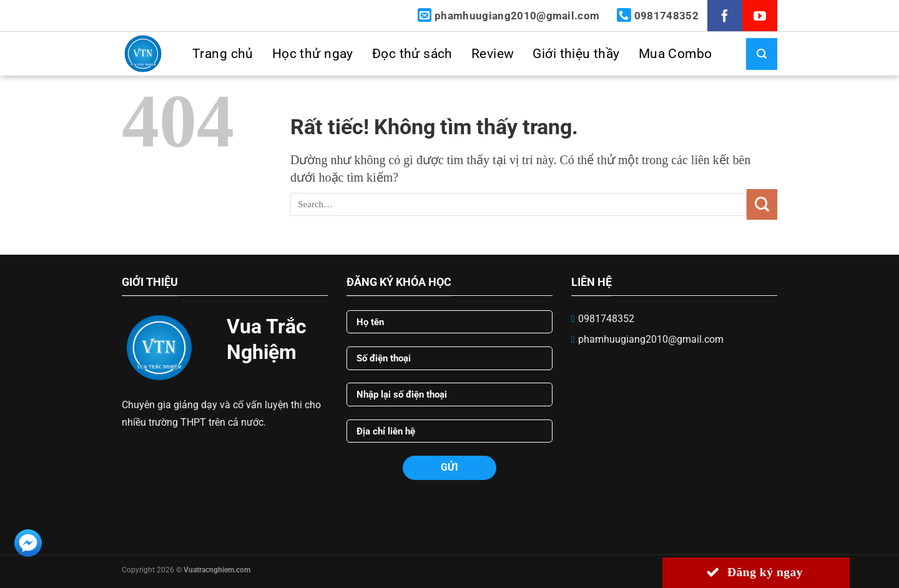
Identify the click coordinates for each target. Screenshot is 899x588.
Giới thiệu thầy (576, 54)
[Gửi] (762, 204)
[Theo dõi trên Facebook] (725, 18)
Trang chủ (223, 54)
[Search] (757, 54)
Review (493, 54)
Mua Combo (675, 54)
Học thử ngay (313, 54)
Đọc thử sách (412, 54)
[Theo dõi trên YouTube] (760, 18)
